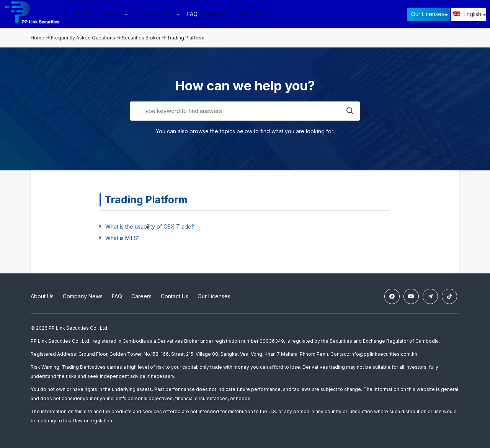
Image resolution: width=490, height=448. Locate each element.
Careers (216, 14)
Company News (83, 296)
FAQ (192, 14)
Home (83, 14)
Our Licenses (428, 14)
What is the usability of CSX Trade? (150, 226)
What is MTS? (122, 238)
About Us (42, 296)
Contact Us (248, 14)
